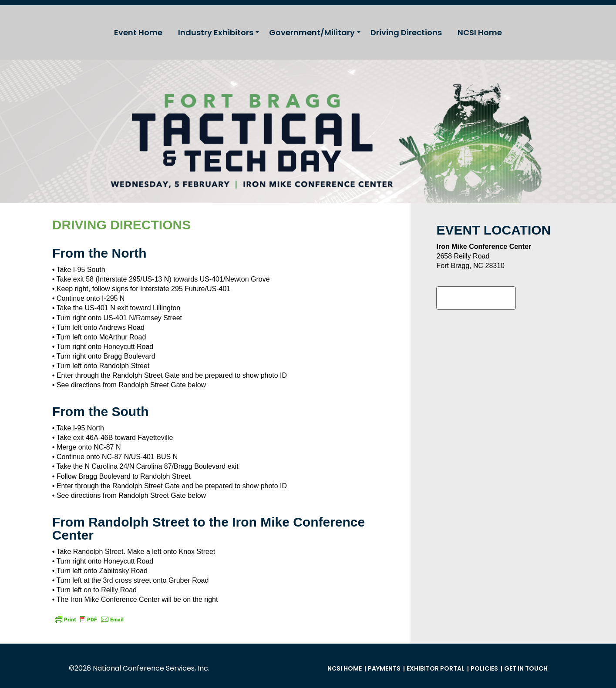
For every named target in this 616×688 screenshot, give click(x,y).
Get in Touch (526, 668)
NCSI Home (480, 32)
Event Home (138, 32)
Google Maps (476, 298)
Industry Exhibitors (216, 32)
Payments (384, 668)
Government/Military (312, 32)
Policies (484, 668)
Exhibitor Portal (436, 668)
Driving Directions (406, 32)
